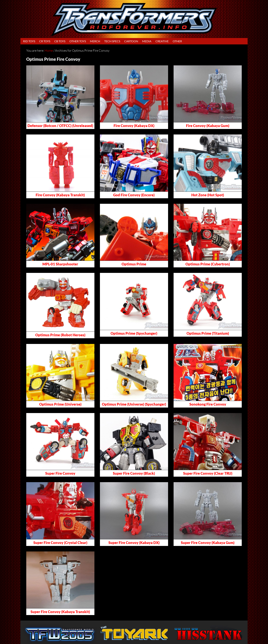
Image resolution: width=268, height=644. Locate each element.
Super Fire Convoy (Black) (134, 473)
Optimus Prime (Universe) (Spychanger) (134, 404)
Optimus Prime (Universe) (60, 404)
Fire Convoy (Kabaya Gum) (208, 126)
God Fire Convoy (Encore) (134, 195)
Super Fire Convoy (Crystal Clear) (60, 543)
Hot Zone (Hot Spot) (208, 195)
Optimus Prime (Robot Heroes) (60, 335)
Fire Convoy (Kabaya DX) (134, 126)
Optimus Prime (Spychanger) (134, 333)
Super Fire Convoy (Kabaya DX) (134, 543)
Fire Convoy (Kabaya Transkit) (60, 195)
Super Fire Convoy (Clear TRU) (208, 473)
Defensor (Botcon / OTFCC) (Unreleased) (60, 126)
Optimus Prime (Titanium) (208, 333)
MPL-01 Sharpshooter (60, 264)
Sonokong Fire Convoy (208, 404)
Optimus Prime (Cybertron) (208, 264)
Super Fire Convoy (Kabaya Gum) (208, 543)
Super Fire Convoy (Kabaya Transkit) (60, 612)
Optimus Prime (134, 264)
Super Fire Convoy (60, 473)
